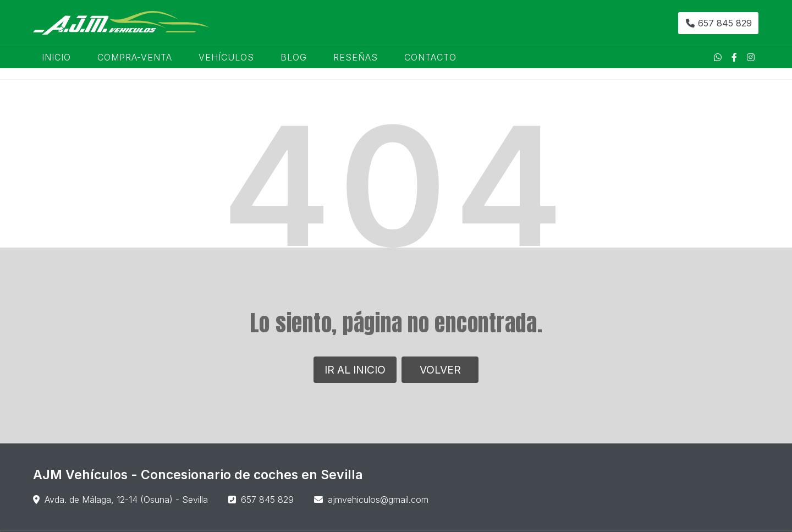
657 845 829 (267, 500)
